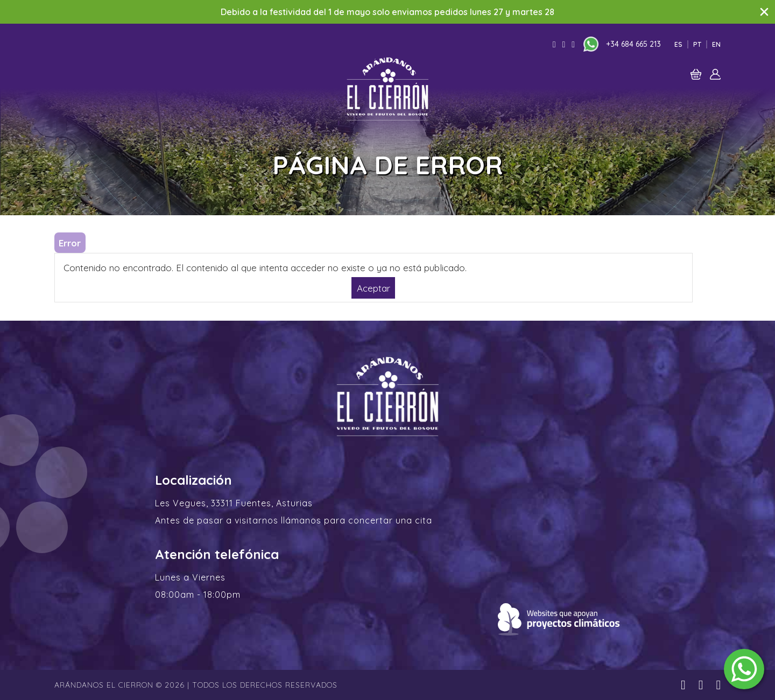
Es (678, 44)
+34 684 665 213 (633, 44)
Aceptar (374, 288)
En (716, 44)
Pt (697, 44)
